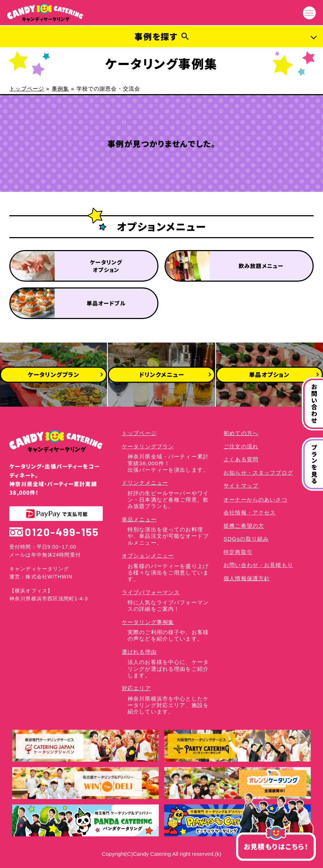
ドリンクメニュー (145, 483)
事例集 (60, 89)
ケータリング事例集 (148, 622)
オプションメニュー (148, 556)
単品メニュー (139, 519)
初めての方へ (241, 433)
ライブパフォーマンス (151, 592)
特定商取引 (238, 552)
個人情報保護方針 (247, 578)
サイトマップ (241, 486)
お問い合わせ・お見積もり (258, 565)
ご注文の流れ (241, 446)
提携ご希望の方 (244, 526)
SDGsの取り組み (246, 539)
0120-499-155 (54, 532)
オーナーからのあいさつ (255, 500)
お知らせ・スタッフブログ (258, 473)
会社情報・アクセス (250, 513)
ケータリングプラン (148, 446)
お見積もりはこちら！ (276, 842)
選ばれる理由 (139, 652)
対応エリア (136, 688)
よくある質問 (241, 459)
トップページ (27, 89)
